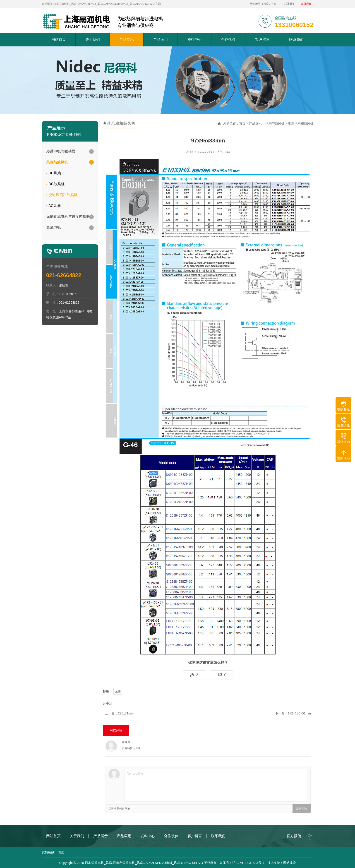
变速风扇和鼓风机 (63, 195)
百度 (266, 4)
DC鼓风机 (56, 184)
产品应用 (161, 40)
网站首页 (59, 40)
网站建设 (290, 863)
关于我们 (93, 40)
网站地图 (255, 4)
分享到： (109, 703)
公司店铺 (306, 4)
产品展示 (127, 40)
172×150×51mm (299, 713)
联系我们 (290, 4)
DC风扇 (55, 173)
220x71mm (126, 713)
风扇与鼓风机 (275, 123)
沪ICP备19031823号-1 (248, 863)
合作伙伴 (228, 40)
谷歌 (274, 4)
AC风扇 (55, 206)
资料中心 (194, 40)
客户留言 (262, 40)
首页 (242, 123)
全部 (118, 691)
